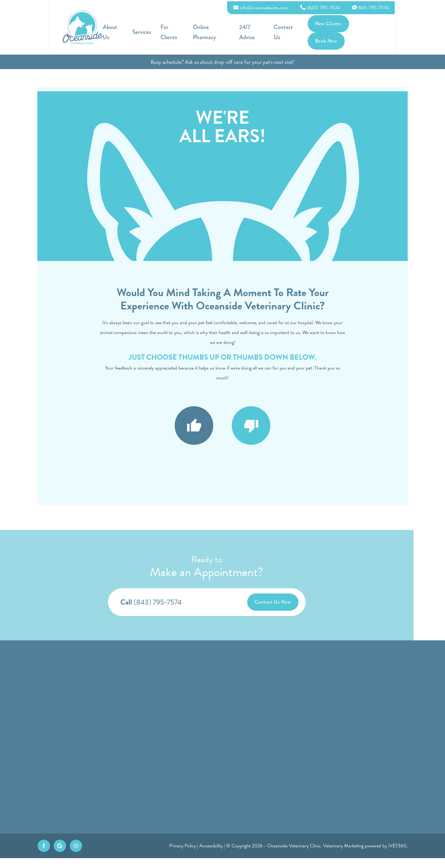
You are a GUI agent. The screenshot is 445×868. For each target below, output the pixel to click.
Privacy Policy (183, 856)
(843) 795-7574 (370, 6)
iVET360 (397, 856)
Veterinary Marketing (343, 856)
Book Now (414, 29)
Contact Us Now (289, 602)
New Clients (374, 29)
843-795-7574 (421, 6)
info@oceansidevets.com (311, 6)
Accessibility (211, 856)
